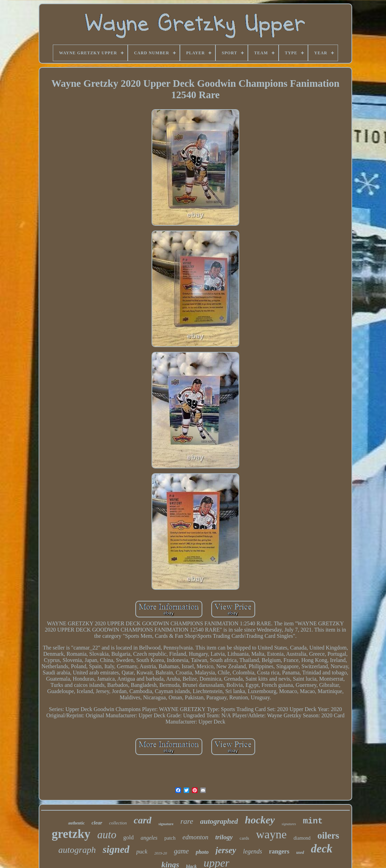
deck (322, 849)
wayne (272, 834)
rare (187, 821)
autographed (219, 821)
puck (142, 852)
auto (107, 835)
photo (202, 852)
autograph (77, 850)
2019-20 (161, 853)
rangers (279, 851)
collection (118, 823)
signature (166, 824)
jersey (226, 850)
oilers (328, 836)
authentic (76, 823)
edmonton (196, 837)
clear (97, 823)
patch (170, 838)
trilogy (224, 837)
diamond (302, 838)
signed (116, 849)
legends (253, 851)
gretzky (71, 834)
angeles (149, 838)
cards (244, 838)
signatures (289, 824)
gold (128, 837)
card (142, 820)
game (181, 851)
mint (313, 821)
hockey (260, 820)
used (300, 852)
